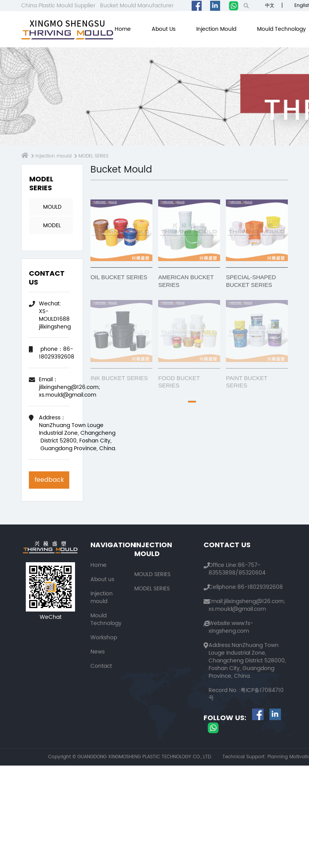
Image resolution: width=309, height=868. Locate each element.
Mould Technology (281, 29)
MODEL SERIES (91, 156)
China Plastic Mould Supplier (58, 6)
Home (123, 29)
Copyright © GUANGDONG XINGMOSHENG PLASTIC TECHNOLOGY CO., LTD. (130, 757)
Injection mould (216, 29)
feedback (49, 480)
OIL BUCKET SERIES (119, 277)
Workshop (104, 638)
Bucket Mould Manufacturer (137, 6)
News (98, 652)
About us (164, 29)
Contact (101, 666)
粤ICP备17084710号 (246, 694)
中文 (269, 6)
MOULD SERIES (52, 209)
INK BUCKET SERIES (119, 378)
